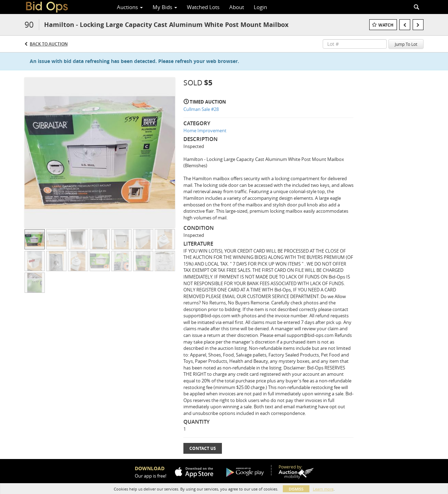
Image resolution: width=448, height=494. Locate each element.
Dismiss (296, 489)
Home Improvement (205, 130)
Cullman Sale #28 (201, 109)
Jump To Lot (406, 44)
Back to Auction (49, 44)
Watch (386, 25)
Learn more (323, 489)
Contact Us (203, 448)
